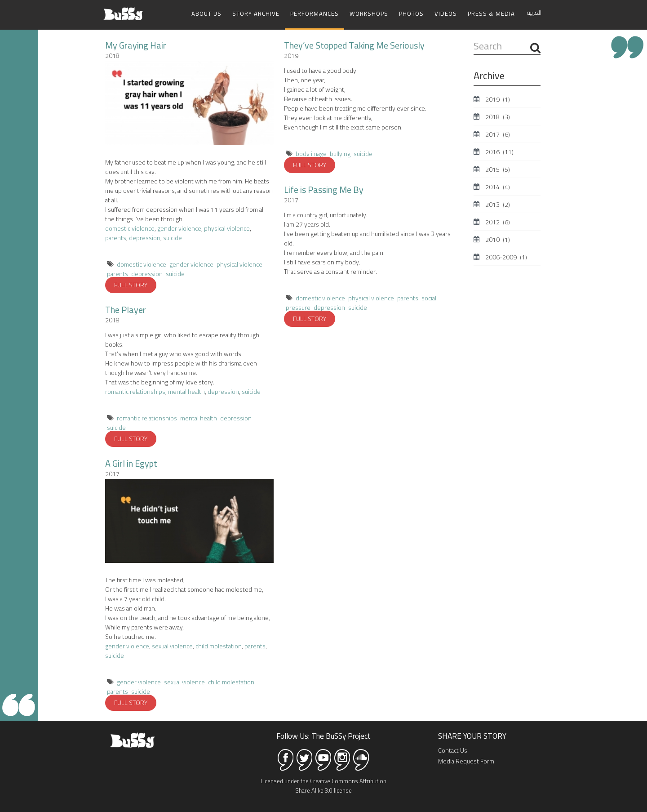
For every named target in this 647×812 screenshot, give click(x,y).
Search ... (474, 40)
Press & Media (491, 13)
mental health (186, 392)
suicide (173, 238)
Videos (446, 13)
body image (311, 154)
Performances (315, 13)
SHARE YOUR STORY (472, 736)
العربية (534, 13)
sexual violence (172, 646)
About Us (206, 13)
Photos (411, 13)
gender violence (179, 228)
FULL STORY (131, 285)
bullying (340, 154)
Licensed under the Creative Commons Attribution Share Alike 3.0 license (323, 786)
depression (145, 238)
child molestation (218, 646)
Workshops (369, 13)
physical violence (227, 228)
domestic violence (130, 228)
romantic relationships (135, 392)
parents (116, 238)
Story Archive (256, 13)
